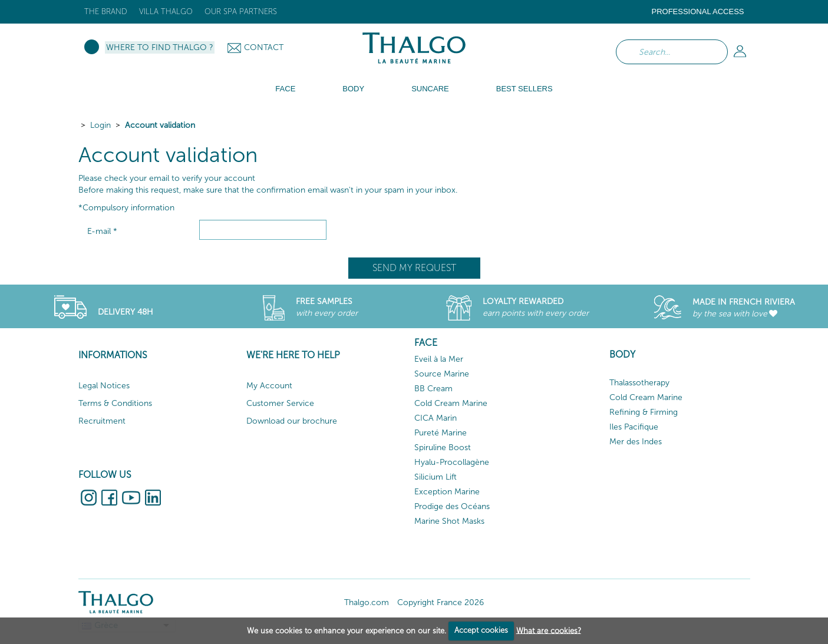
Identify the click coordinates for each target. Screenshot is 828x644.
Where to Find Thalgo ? (160, 47)
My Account (269, 386)
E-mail (102, 231)
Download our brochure (292, 421)
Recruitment (102, 421)
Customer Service (280, 403)
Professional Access (697, 11)
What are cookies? (549, 630)
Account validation (160, 125)
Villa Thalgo (166, 11)
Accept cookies (481, 630)
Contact (264, 47)
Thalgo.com (367, 602)
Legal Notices (104, 386)
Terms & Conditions (115, 403)
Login (100, 125)
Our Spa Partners (241, 11)
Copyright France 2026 (441, 602)
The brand (106, 11)
